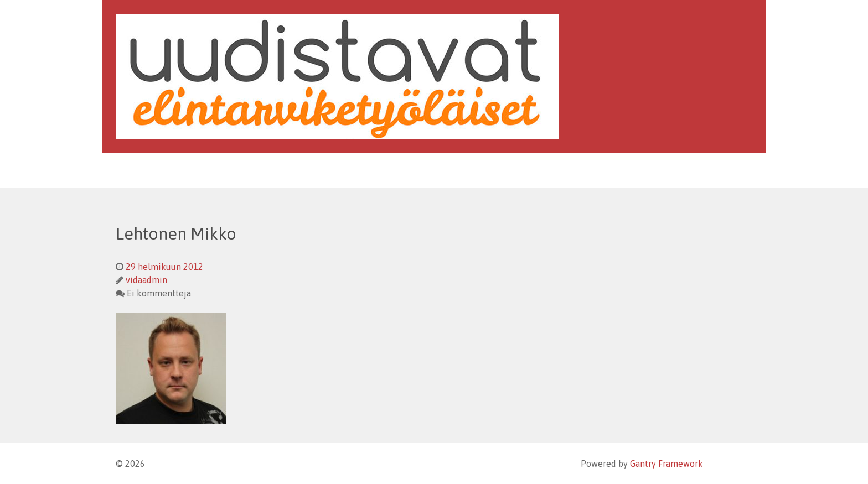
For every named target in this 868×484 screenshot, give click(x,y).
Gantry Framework (666, 464)
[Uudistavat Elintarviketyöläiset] (337, 76)
